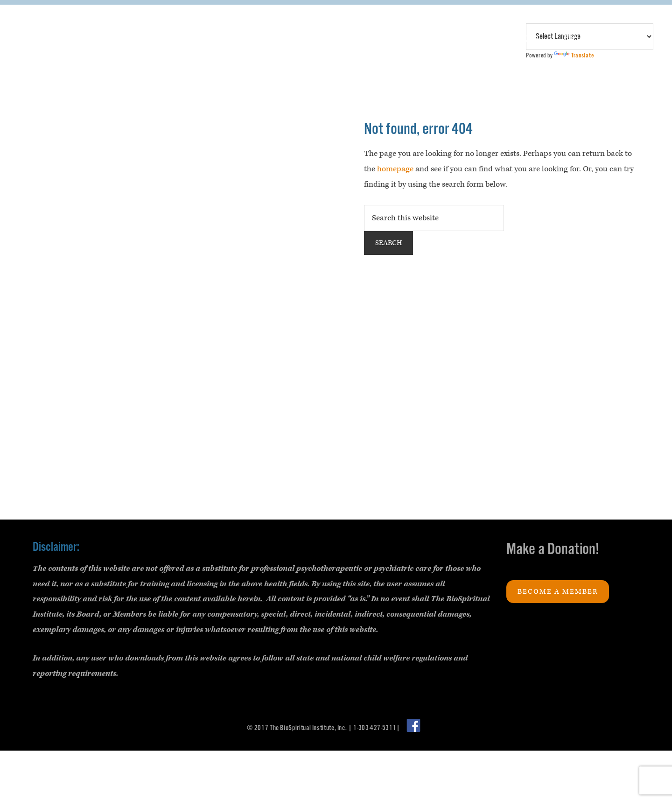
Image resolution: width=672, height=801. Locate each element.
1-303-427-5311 (375, 728)
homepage (395, 169)
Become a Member (558, 592)
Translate (574, 56)
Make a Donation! (553, 550)
